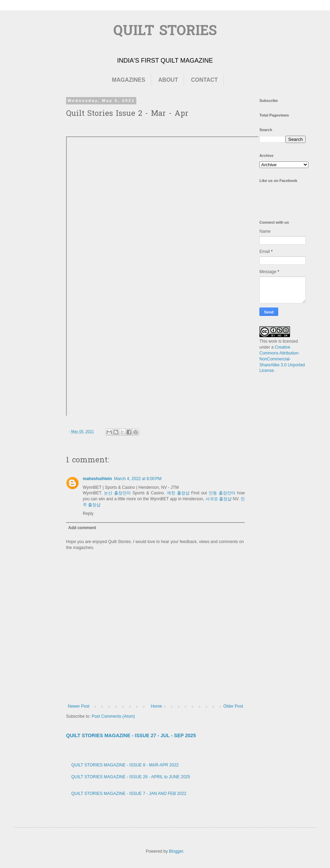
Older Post (233, 706)
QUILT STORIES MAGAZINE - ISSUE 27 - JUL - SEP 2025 (131, 735)
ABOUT (168, 80)
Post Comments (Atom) (113, 716)
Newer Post (79, 706)
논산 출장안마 (117, 493)
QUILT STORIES (165, 32)
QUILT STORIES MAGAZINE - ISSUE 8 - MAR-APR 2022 (125, 765)
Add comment (82, 528)
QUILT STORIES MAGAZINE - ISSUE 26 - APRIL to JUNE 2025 (131, 777)
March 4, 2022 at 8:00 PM (138, 479)
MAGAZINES (129, 80)
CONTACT (204, 80)
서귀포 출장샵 (219, 499)
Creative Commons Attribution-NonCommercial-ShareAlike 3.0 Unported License (282, 359)
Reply (88, 513)
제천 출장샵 (178, 493)
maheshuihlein (97, 479)
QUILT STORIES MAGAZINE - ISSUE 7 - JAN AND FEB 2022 (129, 794)
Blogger (176, 851)
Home (156, 706)
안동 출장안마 (222, 493)
